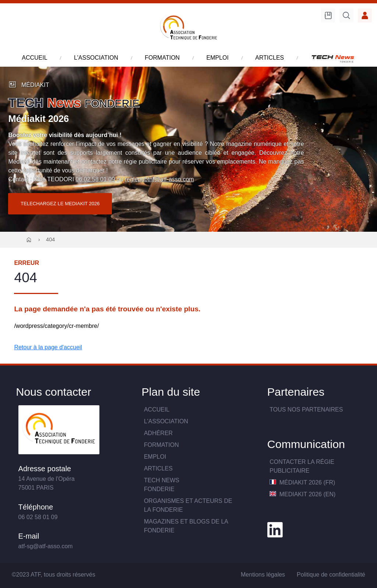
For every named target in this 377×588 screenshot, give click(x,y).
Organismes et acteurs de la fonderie (188, 505)
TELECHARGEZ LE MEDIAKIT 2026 (60, 204)
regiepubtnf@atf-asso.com (159, 179)
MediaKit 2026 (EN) (302, 494)
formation (162, 58)
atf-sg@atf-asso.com (46, 546)
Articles (158, 468)
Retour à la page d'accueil (48, 347)
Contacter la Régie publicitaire (302, 466)
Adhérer (158, 433)
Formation (161, 445)
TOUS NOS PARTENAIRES (306, 409)
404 (51, 239)
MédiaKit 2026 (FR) (302, 482)
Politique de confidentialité (331, 575)
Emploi (155, 457)
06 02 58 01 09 (95, 179)
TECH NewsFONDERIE (162, 485)
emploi (217, 58)
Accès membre (365, 15)
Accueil (157, 409)
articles (269, 58)
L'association (166, 421)
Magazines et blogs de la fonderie (186, 526)
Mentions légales (263, 575)
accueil (34, 58)
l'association (96, 58)
